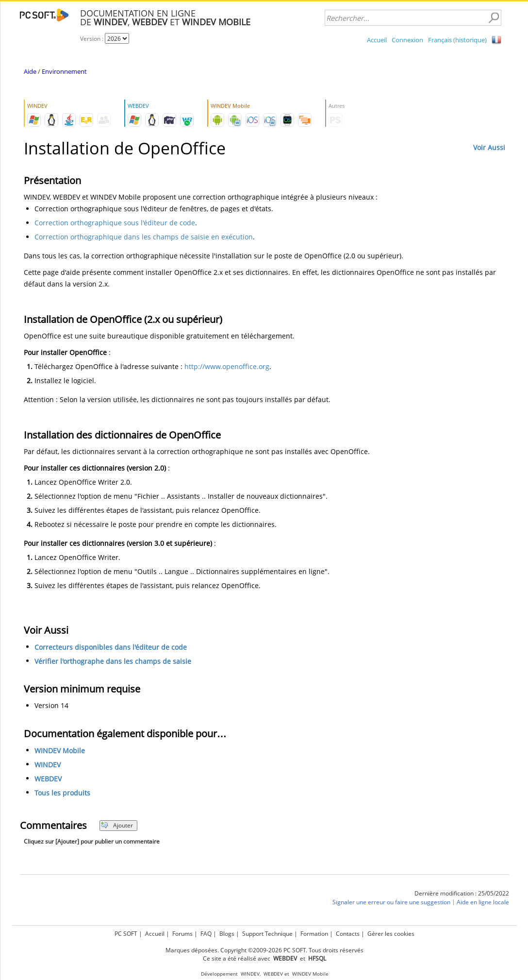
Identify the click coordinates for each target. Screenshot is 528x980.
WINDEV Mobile (60, 751)
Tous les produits (62, 793)
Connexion (407, 40)
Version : (92, 39)
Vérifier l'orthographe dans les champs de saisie (113, 661)
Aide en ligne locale (483, 902)
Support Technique (267, 934)
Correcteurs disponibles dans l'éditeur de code (111, 647)
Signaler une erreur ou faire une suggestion (391, 902)
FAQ (206, 934)
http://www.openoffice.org (227, 366)
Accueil (377, 40)
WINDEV (48, 765)
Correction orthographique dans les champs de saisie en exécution (144, 237)
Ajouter (117, 825)
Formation (314, 934)
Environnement (64, 71)
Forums (182, 934)
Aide (30, 71)
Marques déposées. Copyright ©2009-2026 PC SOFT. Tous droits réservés (264, 950)
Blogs (227, 934)
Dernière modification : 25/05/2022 (462, 893)
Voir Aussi (489, 147)
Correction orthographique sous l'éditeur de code (115, 223)
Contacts (348, 934)
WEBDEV (48, 779)
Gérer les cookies (391, 934)
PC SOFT (126, 934)
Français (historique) (457, 40)
